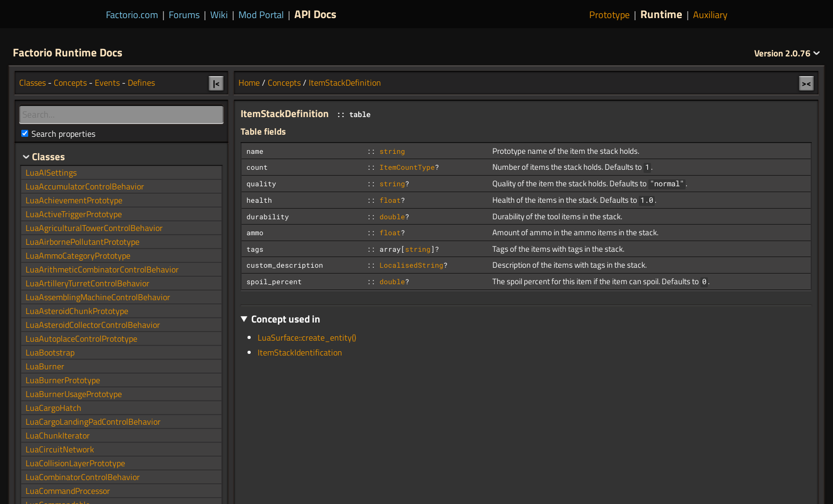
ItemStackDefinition (345, 82)
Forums (184, 15)
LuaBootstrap (50, 352)
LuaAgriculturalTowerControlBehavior (94, 228)
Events (107, 82)
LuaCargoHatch (53, 408)
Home (249, 82)
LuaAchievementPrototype (74, 200)
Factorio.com (132, 15)
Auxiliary (710, 15)
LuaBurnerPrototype (63, 380)
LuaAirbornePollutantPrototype (83, 242)
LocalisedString (411, 265)
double (392, 217)
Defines (141, 82)
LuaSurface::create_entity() (307, 337)
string (392, 151)
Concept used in (286, 319)
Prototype (609, 15)
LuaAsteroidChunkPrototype (77, 311)
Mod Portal (261, 15)
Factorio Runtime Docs (68, 52)
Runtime (661, 14)
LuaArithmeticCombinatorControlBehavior (102, 269)
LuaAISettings (51, 172)
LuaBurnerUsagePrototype (74, 394)
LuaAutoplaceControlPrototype (81, 338)
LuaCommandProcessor (68, 491)
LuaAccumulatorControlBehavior (85, 186)
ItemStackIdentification (300, 352)
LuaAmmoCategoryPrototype (78, 255)
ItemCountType (407, 167)
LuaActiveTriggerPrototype (74, 214)
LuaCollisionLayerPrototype (75, 463)
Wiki (219, 15)
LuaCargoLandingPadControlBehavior (93, 422)
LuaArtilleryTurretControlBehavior (88, 283)
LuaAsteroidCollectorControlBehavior (93, 325)
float (390, 200)
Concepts (284, 82)
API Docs (315, 14)
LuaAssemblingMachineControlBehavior (98, 297)
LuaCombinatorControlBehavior (83, 477)
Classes (32, 82)
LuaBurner (45, 366)
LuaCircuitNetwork (60, 449)
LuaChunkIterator (58, 435)
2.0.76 (787, 53)
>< (806, 83)
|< (216, 83)
